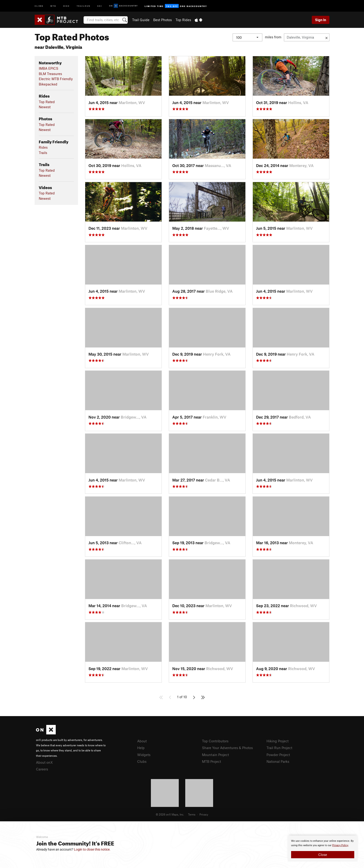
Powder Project (278, 755)
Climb (39, 6)
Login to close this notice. (92, 849)
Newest (45, 107)
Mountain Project (215, 755)
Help (141, 748)
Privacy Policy (340, 845)
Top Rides (183, 20)
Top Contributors (215, 741)
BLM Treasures (50, 74)
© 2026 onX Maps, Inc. (170, 814)
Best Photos (162, 20)
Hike (66, 6)
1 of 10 (182, 697)
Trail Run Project (279, 748)
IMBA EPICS (49, 68)
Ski (100, 6)
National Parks (278, 761)
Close (323, 855)
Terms (192, 814)
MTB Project (211, 761)
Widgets (144, 755)
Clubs (142, 761)
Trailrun (83, 6)
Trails (43, 153)
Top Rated (47, 102)
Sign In (321, 20)
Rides (43, 147)
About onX (44, 762)
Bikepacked (48, 84)
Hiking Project (278, 741)
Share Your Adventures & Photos (227, 748)
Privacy (204, 814)
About (142, 741)
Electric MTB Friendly (56, 79)
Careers (42, 769)
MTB (53, 6)
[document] (323, 848)
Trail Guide (141, 20)
